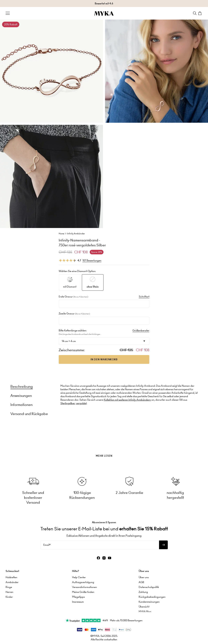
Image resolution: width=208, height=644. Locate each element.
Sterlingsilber (68, 403)
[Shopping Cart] (200, 13)
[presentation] (104, 447)
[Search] (195, 13)
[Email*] (100, 544)
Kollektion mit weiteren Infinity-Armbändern (127, 400)
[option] (70, 282)
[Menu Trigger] (8, 13)
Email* (47, 544)
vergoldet (81, 403)
